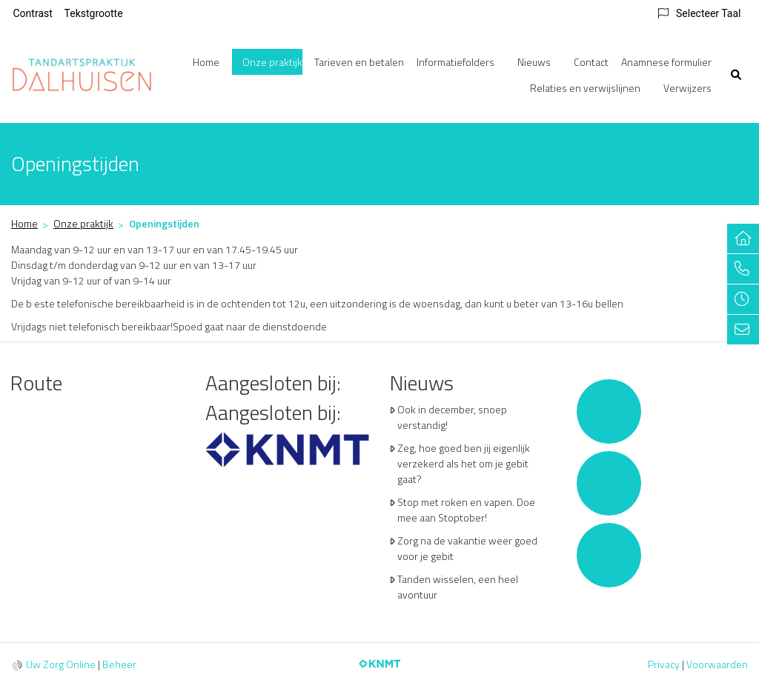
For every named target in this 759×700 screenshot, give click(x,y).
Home (206, 62)
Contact (591, 62)
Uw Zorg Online (61, 664)
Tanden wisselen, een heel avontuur (458, 587)
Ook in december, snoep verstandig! (452, 417)
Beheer (119, 664)
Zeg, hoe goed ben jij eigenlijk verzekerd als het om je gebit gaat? (464, 463)
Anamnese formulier (666, 62)
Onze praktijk (272, 62)
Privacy (664, 664)
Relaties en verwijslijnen (585, 88)
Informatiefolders (455, 62)
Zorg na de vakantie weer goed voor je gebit (467, 548)
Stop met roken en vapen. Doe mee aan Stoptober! (466, 510)
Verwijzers (687, 88)
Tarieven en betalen (359, 62)
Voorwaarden (717, 664)
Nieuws (534, 62)
